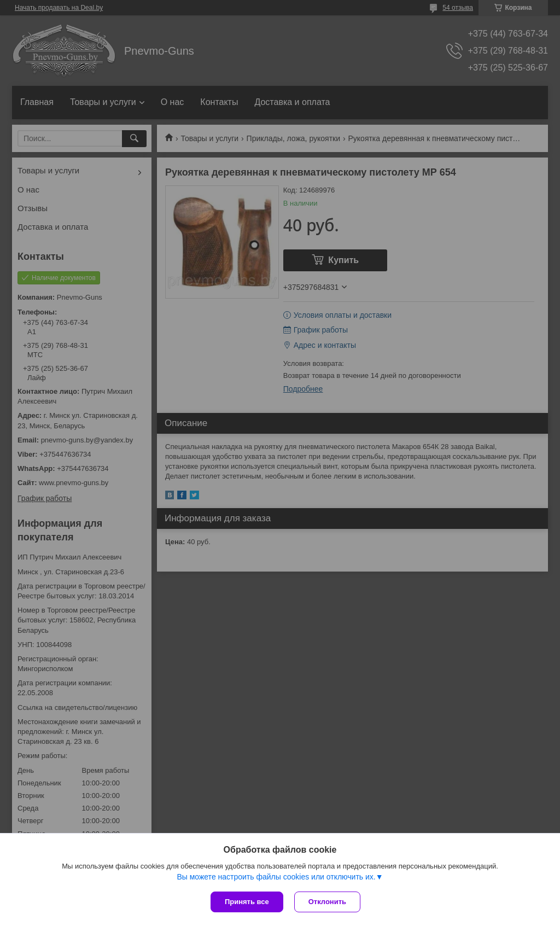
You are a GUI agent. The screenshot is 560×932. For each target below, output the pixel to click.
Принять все (247, 902)
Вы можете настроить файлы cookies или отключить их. (276, 877)
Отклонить (327, 902)
